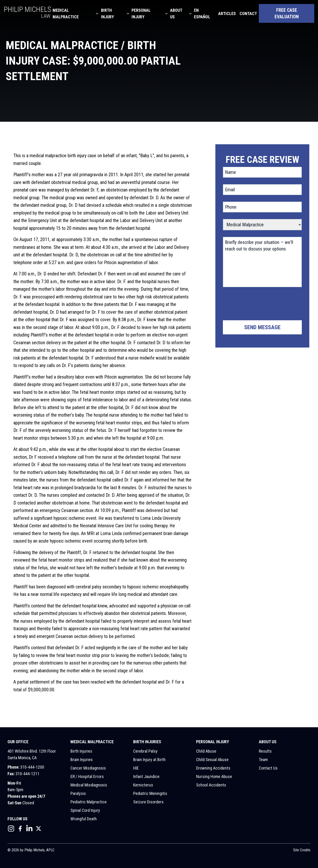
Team (263, 760)
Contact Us (268, 768)
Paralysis (78, 793)
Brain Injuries (82, 760)
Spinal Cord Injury (85, 810)
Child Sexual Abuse (212, 760)
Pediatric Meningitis (150, 793)
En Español (202, 14)
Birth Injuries (81, 751)
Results (265, 751)
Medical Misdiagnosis (89, 785)
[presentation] (259, 305)
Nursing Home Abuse (214, 776)
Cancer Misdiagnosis (88, 768)
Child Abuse (206, 751)
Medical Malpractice (66, 14)
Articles (227, 14)
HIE (136, 768)
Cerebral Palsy (145, 751)
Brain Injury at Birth (149, 760)
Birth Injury (107, 14)
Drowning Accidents (213, 768)
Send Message (262, 327)
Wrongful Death (84, 819)
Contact (248, 14)
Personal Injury (141, 14)
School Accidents (211, 785)
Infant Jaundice (146, 776)
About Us (176, 14)
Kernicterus (143, 785)
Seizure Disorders (148, 802)
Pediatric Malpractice (89, 802)
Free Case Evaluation (287, 13)
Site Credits (302, 850)
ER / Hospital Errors (87, 776)
